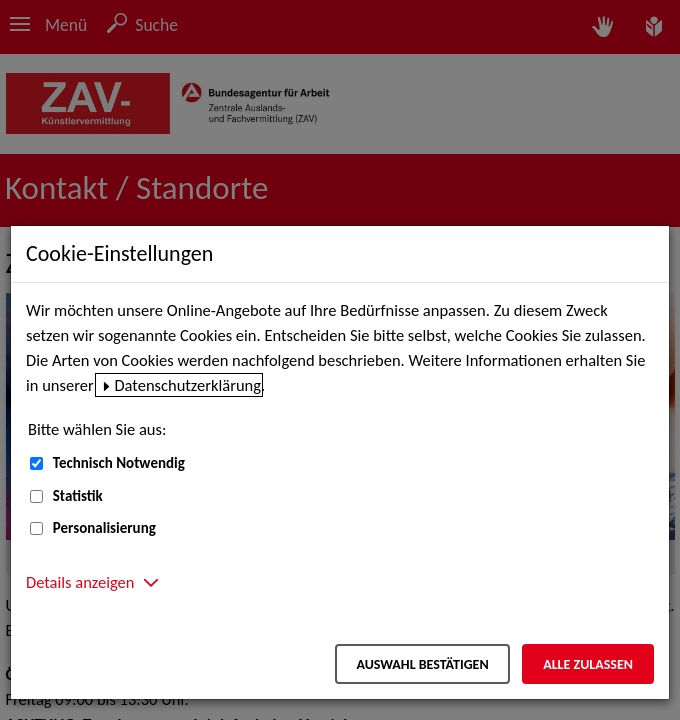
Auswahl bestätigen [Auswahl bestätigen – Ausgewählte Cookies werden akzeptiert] (422, 664)
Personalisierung (104, 528)
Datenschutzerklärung (187, 385)
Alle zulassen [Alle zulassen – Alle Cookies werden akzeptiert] (588, 664)
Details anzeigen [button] (80, 582)
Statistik (78, 496)
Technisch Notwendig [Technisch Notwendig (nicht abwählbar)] (119, 463)
